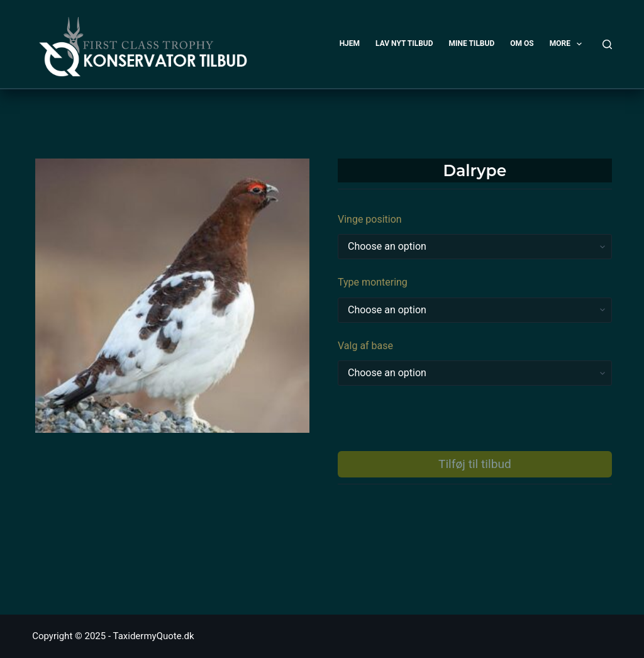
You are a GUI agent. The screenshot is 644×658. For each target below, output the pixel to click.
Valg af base (365, 346)
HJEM (350, 43)
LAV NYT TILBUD (404, 43)
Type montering (373, 282)
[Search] (607, 44)
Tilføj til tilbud (475, 464)
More (569, 44)
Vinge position (370, 219)
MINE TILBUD (472, 43)
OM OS (522, 43)
